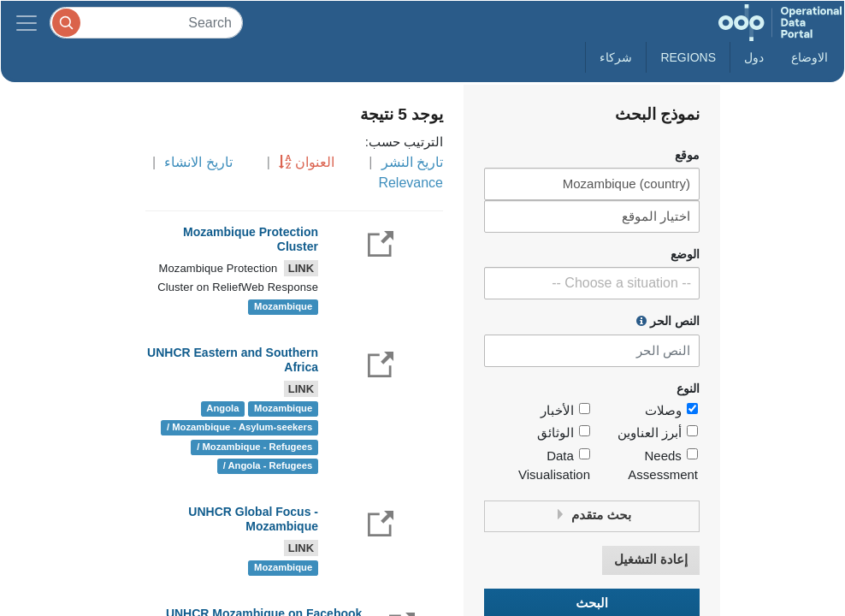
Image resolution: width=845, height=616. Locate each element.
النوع (688, 389)
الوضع (685, 255)
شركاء (616, 57)
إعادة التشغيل (651, 560)
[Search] (146, 23)
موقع (687, 155)
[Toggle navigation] (27, 23)
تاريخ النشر (412, 162)
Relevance (411, 183)
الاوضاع (810, 57)
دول (754, 57)
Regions (688, 57)
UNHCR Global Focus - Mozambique (253, 519)
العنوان (315, 162)
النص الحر (668, 321)
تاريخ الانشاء (198, 162)
